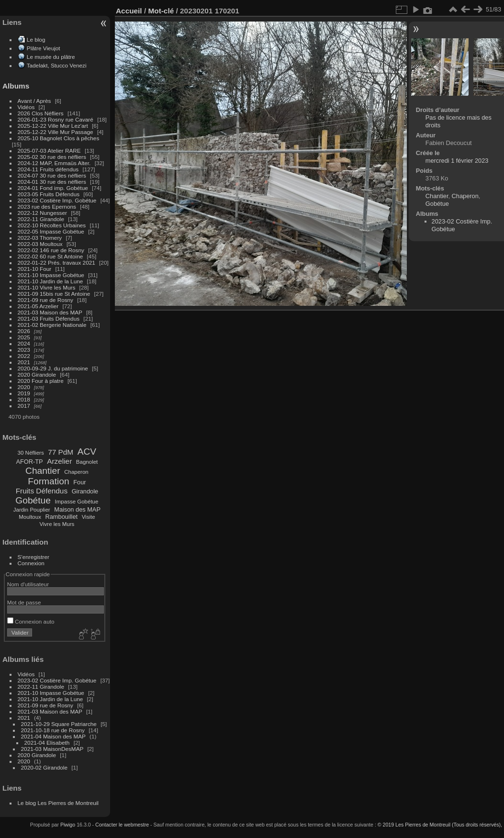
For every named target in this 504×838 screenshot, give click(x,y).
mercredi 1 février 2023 (457, 161)
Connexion (31, 563)
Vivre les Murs (57, 524)
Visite (89, 517)
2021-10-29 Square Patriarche (59, 724)
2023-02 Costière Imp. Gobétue (57, 200)
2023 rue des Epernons (47, 207)
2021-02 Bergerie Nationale (52, 325)
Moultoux (30, 517)
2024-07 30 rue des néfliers (52, 175)
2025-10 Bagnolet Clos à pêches (59, 138)
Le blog (36, 39)
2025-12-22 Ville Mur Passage (56, 132)
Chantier (43, 471)
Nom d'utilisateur (28, 584)
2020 (24, 387)
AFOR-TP (29, 462)
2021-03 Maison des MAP (50, 312)
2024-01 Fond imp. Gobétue (53, 188)
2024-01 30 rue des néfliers (53, 182)
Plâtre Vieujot (44, 48)
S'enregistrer (34, 557)
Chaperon (76, 472)
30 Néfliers (31, 453)
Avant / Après (34, 101)
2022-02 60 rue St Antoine (50, 256)
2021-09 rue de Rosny (45, 300)
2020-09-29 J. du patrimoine (53, 368)
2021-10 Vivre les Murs (47, 287)
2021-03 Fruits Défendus (49, 318)
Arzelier (59, 461)
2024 (24, 343)
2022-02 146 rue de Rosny (51, 250)
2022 (24, 356)
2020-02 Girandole (44, 767)
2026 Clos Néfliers (41, 113)
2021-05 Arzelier (38, 306)
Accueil (129, 11)
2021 (24, 362)
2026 (24, 331)
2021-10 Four (35, 269)
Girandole (85, 491)
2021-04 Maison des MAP (53, 736)
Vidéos (26, 107)
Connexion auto (31, 621)
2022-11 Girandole (41, 219)
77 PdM (61, 452)
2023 (24, 350)
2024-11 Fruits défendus (48, 169)
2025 (24, 337)
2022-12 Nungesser (42, 213)
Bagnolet (87, 462)
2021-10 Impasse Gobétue (51, 275)
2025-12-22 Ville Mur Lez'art (53, 126)
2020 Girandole (37, 374)
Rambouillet (62, 517)
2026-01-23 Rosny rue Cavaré (56, 119)
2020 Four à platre (41, 381)
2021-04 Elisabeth (47, 743)
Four (79, 482)
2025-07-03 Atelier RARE (49, 151)
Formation (48, 481)
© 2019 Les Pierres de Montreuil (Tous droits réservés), (440, 825)
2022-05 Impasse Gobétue (51, 231)
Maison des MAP (77, 509)
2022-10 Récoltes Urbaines (52, 225)
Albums (16, 86)
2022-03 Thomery (40, 238)
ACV (87, 452)
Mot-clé (161, 11)
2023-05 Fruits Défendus (49, 194)
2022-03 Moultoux (40, 244)
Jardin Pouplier (32, 510)
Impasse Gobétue (77, 502)
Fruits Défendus (42, 491)
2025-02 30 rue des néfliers (52, 157)
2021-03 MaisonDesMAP (52, 749)
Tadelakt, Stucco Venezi (57, 65)
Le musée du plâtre (51, 57)
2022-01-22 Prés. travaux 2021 (56, 263)
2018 (24, 399)
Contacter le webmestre (122, 825)
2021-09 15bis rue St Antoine (54, 294)
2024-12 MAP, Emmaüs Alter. (54, 163)
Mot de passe (24, 602)
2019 (24, 393)
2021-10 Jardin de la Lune (50, 281)
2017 (24, 406)
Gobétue (33, 500)
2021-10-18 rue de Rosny (53, 730)
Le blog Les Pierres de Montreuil (58, 803)
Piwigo (68, 825)
